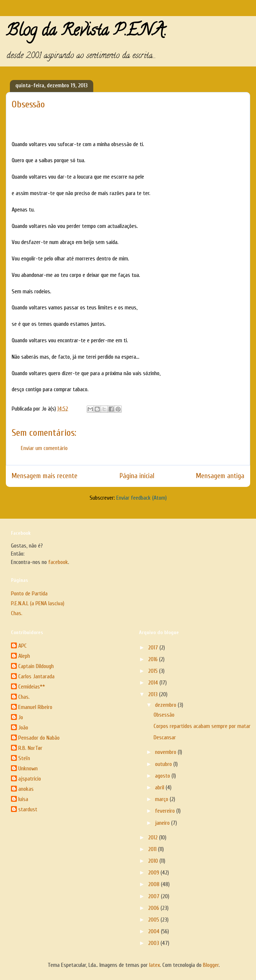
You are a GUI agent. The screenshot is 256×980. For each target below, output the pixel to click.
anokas (26, 789)
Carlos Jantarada (36, 676)
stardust (28, 809)
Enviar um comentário (44, 448)
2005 (154, 920)
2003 (154, 943)
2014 (154, 683)
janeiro (163, 823)
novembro (166, 752)
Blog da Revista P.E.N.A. (86, 32)
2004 (155, 931)
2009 (154, 873)
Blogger (211, 965)
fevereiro (166, 811)
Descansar (165, 737)
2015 (154, 671)
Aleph (24, 656)
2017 (154, 648)
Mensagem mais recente (45, 476)
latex (155, 965)
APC (22, 646)
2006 (154, 908)
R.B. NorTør (30, 748)
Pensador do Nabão (39, 738)
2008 (155, 884)
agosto (163, 776)
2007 (155, 896)
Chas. (17, 613)
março (162, 799)
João (23, 728)
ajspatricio (30, 779)
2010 (154, 861)
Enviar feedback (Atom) (142, 498)
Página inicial (137, 476)
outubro (164, 764)
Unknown (28, 769)
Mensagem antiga (220, 476)
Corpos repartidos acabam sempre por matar (202, 726)
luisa (23, 799)
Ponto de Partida (29, 594)
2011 (153, 849)
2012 (154, 838)
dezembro (166, 705)
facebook (58, 562)
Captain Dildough (36, 666)
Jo (21, 717)
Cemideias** (32, 687)
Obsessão (164, 715)
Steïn (24, 758)
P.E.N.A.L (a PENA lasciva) (38, 603)
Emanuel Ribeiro (35, 707)
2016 (154, 659)
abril (160, 788)
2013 (154, 694)
